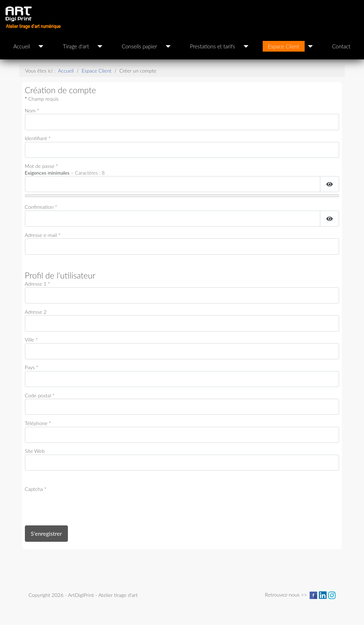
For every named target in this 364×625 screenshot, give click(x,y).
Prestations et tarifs (212, 46)
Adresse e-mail (43, 235)
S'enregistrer (47, 533)
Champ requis (42, 99)
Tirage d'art (76, 46)
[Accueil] (41, 46)
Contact (341, 46)
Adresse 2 (36, 312)
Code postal (40, 395)
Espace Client (284, 46)
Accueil (22, 46)
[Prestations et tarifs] (246, 46)
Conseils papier (140, 46)
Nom (32, 110)
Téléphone (38, 423)
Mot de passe (42, 166)
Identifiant (38, 138)
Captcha (36, 489)
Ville (31, 340)
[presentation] (79, 507)
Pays (32, 367)
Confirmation (41, 207)
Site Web (35, 451)
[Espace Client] (310, 46)
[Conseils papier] (168, 46)
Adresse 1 (38, 284)
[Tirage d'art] (100, 46)
